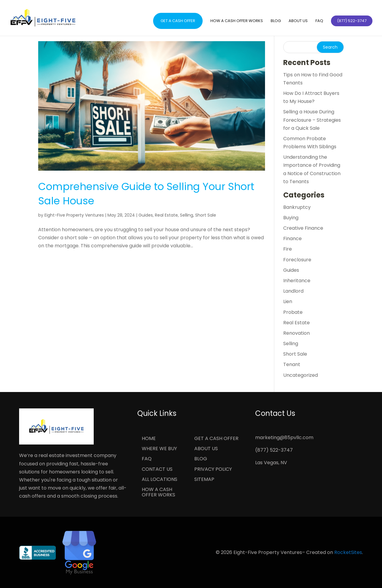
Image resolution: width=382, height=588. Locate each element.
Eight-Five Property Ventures (74, 215)
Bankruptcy (297, 207)
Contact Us (157, 470)
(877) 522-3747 (274, 450)
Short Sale (206, 215)
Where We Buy (159, 449)
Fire (288, 249)
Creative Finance (303, 228)
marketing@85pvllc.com (284, 437)
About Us (298, 21)
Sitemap (204, 480)
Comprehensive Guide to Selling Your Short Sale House (146, 194)
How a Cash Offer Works (237, 21)
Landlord (293, 291)
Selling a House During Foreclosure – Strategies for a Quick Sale (312, 120)
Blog (276, 21)
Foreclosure (297, 260)
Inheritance (297, 281)
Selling (187, 215)
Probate (293, 312)
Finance (292, 239)
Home (149, 439)
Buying (291, 218)
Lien (288, 301)
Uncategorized (301, 375)
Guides (146, 215)
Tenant (292, 364)
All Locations (160, 480)
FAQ (319, 21)
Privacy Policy (213, 470)
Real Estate (166, 215)
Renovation (296, 333)
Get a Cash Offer (178, 21)
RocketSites (348, 552)
